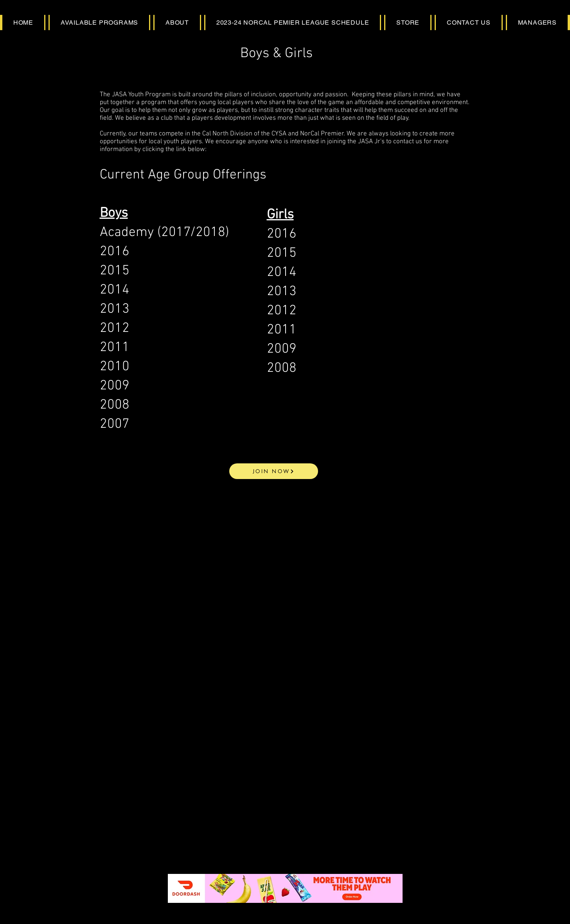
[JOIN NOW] (274, 471)
